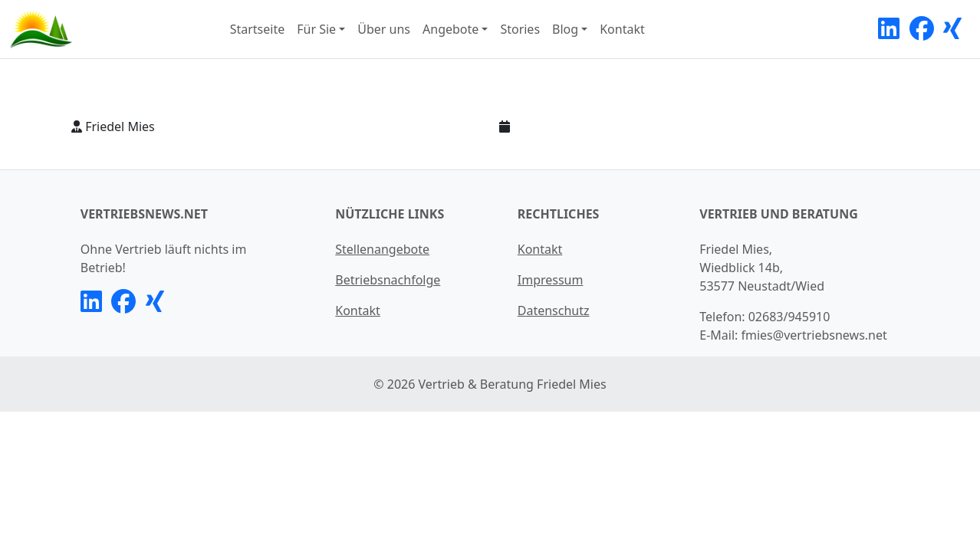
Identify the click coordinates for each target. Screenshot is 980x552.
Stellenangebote (382, 249)
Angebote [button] (451, 29)
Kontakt (622, 29)
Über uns (384, 29)
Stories (520, 29)
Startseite (258, 29)
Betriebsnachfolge (388, 280)
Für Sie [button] (316, 29)
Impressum (551, 280)
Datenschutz (554, 310)
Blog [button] (565, 29)
